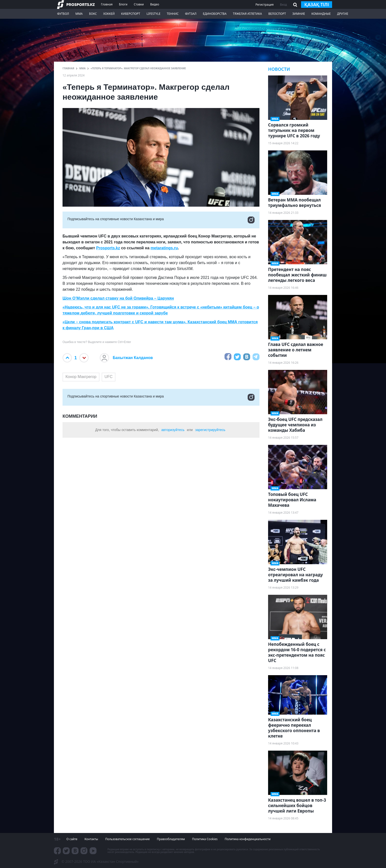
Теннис (173, 14)
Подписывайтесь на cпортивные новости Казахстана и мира (161, 220)
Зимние (299, 14)
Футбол (63, 14)
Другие (343, 14)
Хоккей (109, 14)
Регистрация (265, 5)
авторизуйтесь (173, 430)
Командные (321, 14)
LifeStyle (153, 14)
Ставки (139, 4)
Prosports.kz (108, 248)
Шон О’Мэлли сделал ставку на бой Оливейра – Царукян (118, 298)
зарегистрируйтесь (210, 430)
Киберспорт (131, 14)
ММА (79, 14)
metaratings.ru (164, 248)
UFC (109, 377)
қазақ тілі (317, 4)
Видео (155, 4)
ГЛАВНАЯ (68, 68)
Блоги (123, 4)
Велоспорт (277, 14)
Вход (283, 5)
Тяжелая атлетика (247, 14)
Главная (107, 4)
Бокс (93, 14)
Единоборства (215, 14)
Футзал (191, 14)
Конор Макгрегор (81, 377)
